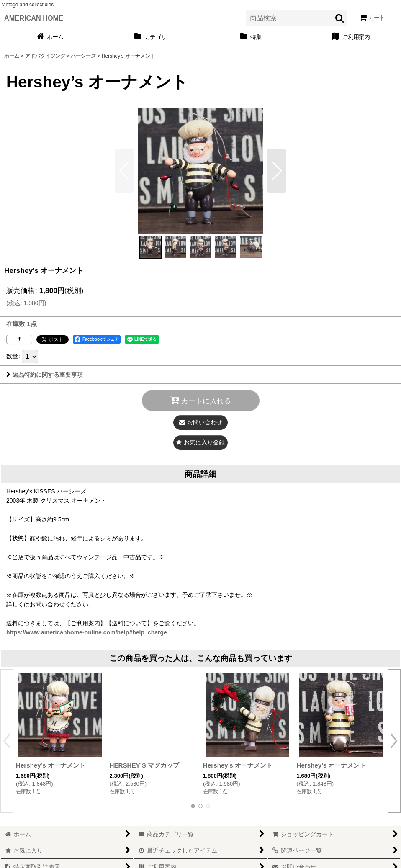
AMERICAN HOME (34, 18)
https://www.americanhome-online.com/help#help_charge (87, 632)
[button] (276, 171)
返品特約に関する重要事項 (45, 375)
